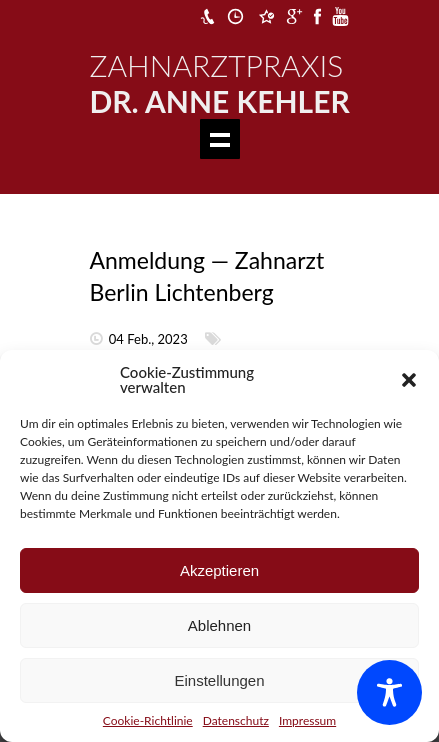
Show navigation (220, 139)
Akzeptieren (219, 570)
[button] (409, 380)
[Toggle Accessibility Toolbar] (389, 692)
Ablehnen (219, 625)
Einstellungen (219, 680)
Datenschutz (236, 720)
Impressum (307, 720)
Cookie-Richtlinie (148, 720)
